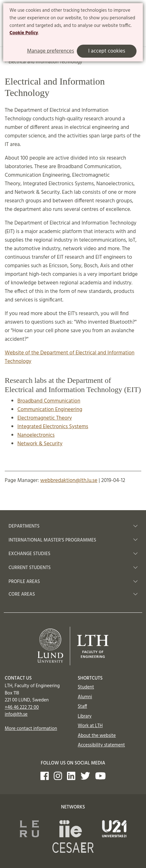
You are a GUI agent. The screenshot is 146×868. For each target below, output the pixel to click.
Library (85, 716)
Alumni (85, 697)
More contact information (31, 729)
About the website (97, 736)
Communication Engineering (50, 410)
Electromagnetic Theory (45, 418)
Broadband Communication (49, 401)
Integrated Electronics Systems (53, 427)
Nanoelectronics (36, 435)
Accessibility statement (101, 745)
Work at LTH (90, 726)
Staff (82, 706)
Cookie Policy (24, 33)
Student (86, 687)
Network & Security (40, 444)
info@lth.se (16, 714)
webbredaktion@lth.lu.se (69, 481)
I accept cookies (107, 51)
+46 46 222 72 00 (22, 707)
